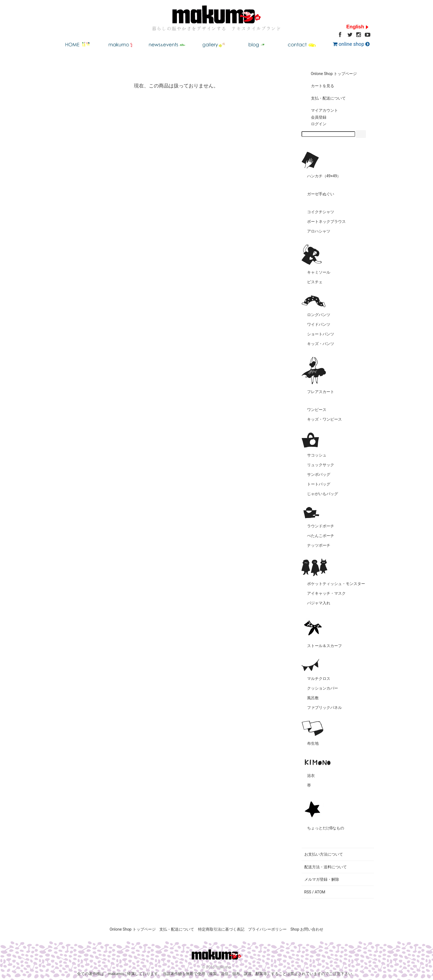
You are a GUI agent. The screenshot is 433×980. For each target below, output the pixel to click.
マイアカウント (320, 110)
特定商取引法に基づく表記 (221, 929)
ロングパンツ (319, 315)
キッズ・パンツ (321, 344)
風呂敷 (313, 698)
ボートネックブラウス (326, 221)
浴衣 (311, 776)
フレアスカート (321, 392)
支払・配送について (324, 98)
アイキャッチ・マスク (326, 593)
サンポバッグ (319, 474)
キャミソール (319, 272)
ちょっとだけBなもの (326, 828)
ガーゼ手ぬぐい (321, 194)
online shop (351, 44)
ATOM (320, 892)
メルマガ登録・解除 (322, 879)
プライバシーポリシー (267, 929)
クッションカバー (323, 688)
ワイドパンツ (319, 324)
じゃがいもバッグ (323, 494)
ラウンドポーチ (321, 526)
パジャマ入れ (319, 603)
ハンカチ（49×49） (324, 176)
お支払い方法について (324, 854)
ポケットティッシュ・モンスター (336, 584)
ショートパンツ (321, 334)
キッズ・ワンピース (324, 419)
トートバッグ (319, 484)
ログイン (315, 124)
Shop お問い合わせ (307, 929)
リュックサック (321, 465)
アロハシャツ (319, 231)
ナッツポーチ (319, 545)
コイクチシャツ (321, 212)
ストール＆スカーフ (324, 646)
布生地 (313, 743)
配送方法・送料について (326, 867)
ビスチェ (315, 282)
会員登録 (315, 117)
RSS (308, 892)
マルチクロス (319, 679)
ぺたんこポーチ (321, 536)
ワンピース (317, 410)
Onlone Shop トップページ (330, 74)
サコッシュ (317, 455)
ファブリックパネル (324, 707)
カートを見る (319, 86)
